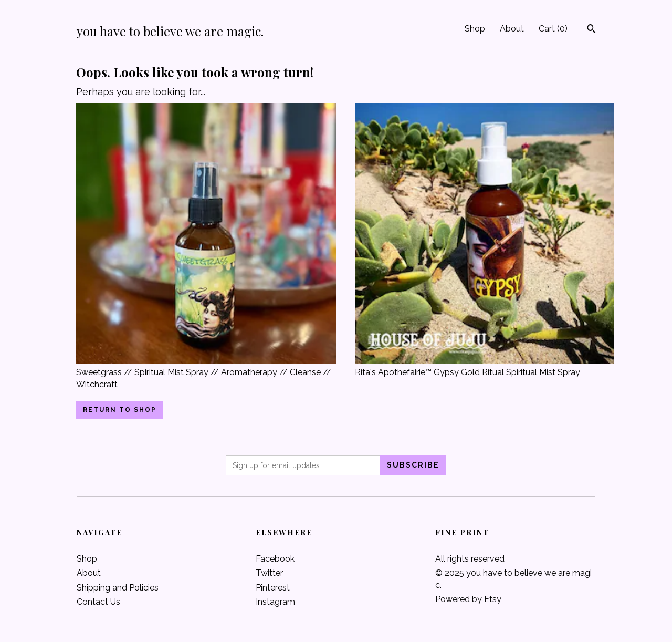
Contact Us (98, 602)
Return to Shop (120, 410)
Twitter (269, 573)
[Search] (591, 30)
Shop (475, 29)
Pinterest (273, 588)
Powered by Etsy (468, 599)
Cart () (553, 29)
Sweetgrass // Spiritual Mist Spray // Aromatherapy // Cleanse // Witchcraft (206, 372)
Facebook (275, 559)
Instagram (275, 602)
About (512, 29)
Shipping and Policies (118, 588)
